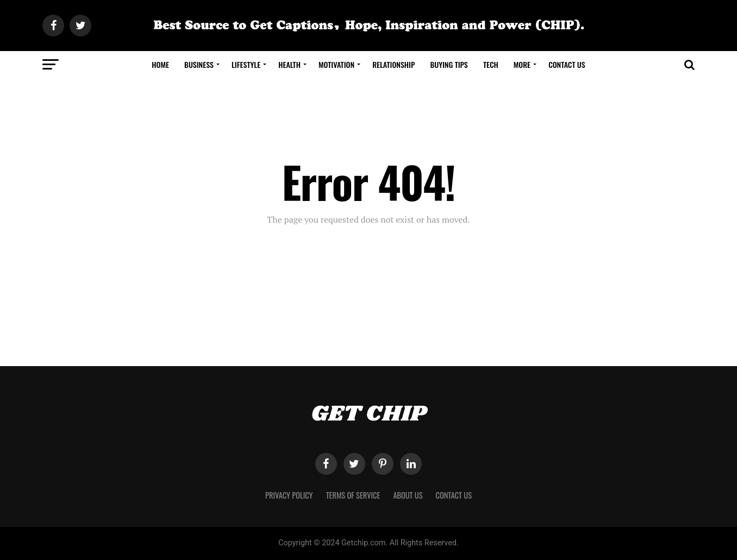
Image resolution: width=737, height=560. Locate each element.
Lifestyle (246, 64)
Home (160, 64)
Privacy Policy (289, 495)
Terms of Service (353, 495)
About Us (408, 495)
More (522, 64)
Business (199, 64)
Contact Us (567, 64)
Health (289, 64)
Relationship (394, 64)
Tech (491, 64)
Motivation (336, 64)
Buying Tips (449, 64)
